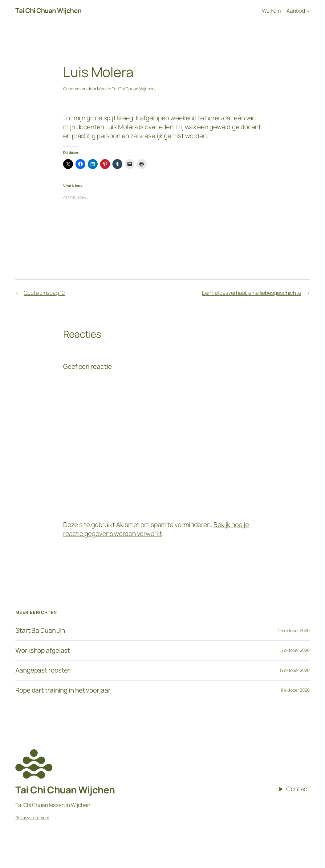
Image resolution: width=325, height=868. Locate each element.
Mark (102, 89)
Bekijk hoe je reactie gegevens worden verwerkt (156, 529)
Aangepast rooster (43, 670)
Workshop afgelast (43, 650)
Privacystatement (32, 818)
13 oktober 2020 (295, 670)
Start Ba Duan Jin (40, 630)
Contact (298, 789)
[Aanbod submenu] (298, 10)
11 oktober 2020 (295, 690)
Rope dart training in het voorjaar (63, 690)
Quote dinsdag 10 (44, 293)
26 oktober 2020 (294, 630)
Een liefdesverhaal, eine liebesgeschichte (252, 293)
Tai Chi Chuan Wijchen (49, 10)
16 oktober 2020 (295, 650)
